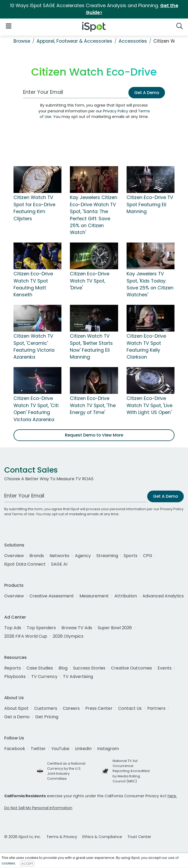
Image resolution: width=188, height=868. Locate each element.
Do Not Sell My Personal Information (38, 808)
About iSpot (16, 708)
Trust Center (139, 837)
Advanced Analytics (163, 596)
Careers (71, 708)
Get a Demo (17, 717)
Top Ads (13, 628)
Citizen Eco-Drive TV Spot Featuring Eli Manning (150, 204)
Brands (37, 556)
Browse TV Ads (77, 628)
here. (172, 796)
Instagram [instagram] (108, 749)
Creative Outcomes (131, 668)
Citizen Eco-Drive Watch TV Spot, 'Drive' (90, 281)
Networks (59, 556)
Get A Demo (147, 93)
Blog (63, 668)
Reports (13, 668)
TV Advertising (78, 677)
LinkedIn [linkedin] (83, 749)
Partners (156, 708)
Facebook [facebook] (15, 749)
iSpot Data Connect (25, 564)
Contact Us (130, 708)
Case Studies (40, 668)
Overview (14, 556)
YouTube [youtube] (60, 749)
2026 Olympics (68, 636)
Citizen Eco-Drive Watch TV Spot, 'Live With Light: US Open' (149, 405)
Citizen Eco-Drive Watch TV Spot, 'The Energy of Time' (93, 405)
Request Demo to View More (94, 435)
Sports (131, 556)
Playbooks (15, 677)
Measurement (94, 596)
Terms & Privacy (62, 837)
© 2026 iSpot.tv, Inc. (23, 837)
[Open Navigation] (9, 26)
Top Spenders (41, 628)
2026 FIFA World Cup (26, 636)
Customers (46, 708)
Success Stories (89, 668)
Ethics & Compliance (102, 837)
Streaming (107, 556)
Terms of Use (23, 514)
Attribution (126, 596)
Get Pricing (47, 717)
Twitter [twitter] (38, 749)
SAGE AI (59, 564)
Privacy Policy (116, 111)
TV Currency (44, 677)
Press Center (99, 708)
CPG (148, 556)
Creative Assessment (52, 596)
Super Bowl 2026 (115, 628)
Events (165, 668)
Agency (83, 556)
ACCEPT (27, 863)
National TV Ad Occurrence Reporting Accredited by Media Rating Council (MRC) (131, 771)
